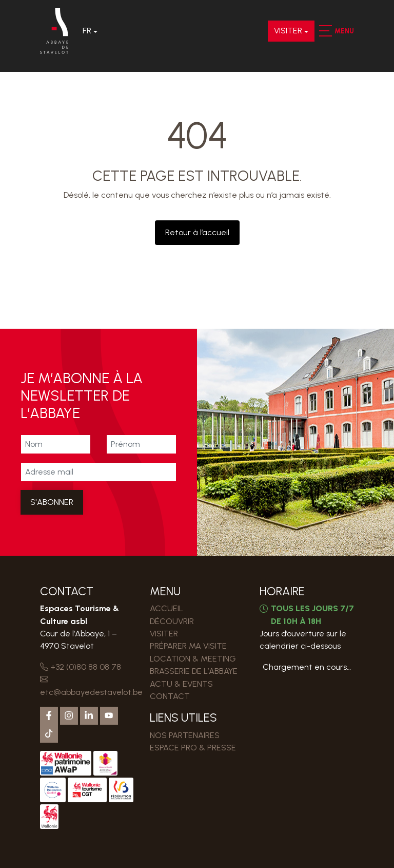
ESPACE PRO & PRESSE (193, 748)
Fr (87, 31)
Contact (170, 696)
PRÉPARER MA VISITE (188, 646)
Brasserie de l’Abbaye (194, 671)
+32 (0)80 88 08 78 (81, 667)
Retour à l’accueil (197, 232)
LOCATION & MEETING (193, 659)
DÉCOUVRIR (172, 621)
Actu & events (181, 684)
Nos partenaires (185, 735)
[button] (325, 31)
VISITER (288, 31)
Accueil (166, 608)
